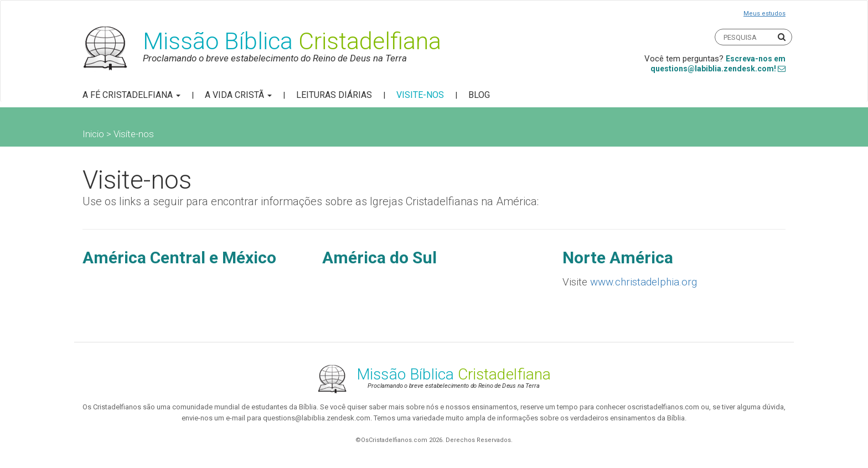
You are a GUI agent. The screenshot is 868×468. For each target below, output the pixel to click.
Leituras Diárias (334, 95)
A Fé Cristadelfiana (131, 95)
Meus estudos (764, 14)
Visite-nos (420, 95)
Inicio (93, 134)
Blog (479, 95)
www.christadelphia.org (644, 282)
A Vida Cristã (238, 95)
